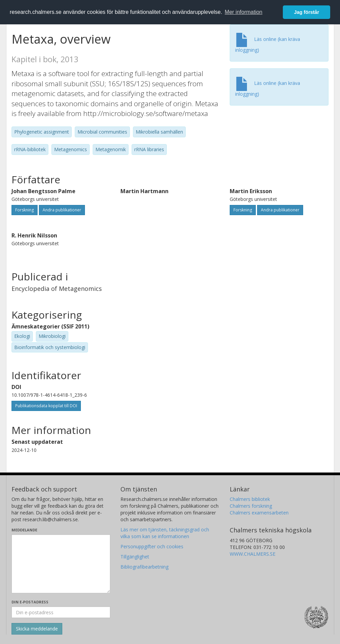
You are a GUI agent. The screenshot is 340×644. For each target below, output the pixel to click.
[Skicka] (37, 629)
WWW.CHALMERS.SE (253, 554)
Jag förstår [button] (307, 12)
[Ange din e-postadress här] (61, 612)
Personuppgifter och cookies (152, 546)
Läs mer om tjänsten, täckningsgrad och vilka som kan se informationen (165, 533)
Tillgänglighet (135, 557)
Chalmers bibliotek (250, 499)
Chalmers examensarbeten (259, 513)
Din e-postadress (30, 602)
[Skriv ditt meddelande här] (61, 564)
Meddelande (24, 530)
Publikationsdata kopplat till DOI (46, 406)
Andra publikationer (62, 210)
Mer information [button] (243, 12)
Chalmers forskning (251, 506)
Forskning (25, 210)
